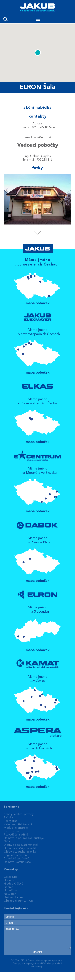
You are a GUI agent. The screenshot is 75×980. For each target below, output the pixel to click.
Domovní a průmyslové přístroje (24, 838)
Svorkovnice (11, 831)
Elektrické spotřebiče (17, 859)
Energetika (11, 821)
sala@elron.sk (43, 138)
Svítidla (8, 818)
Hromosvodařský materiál (20, 848)
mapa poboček (37, 287)
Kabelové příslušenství (18, 824)
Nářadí (8, 842)
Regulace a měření (16, 855)
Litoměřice (10, 891)
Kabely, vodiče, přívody (19, 814)
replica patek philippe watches (22, 974)
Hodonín (9, 880)
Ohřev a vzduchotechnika (20, 852)
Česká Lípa (11, 877)
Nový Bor (10, 894)
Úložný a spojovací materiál (21, 845)
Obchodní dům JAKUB (18, 901)
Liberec (8, 887)
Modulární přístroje (16, 828)
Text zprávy (37, 937)
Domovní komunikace (17, 862)
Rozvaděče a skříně (16, 835)
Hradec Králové (13, 884)
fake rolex (7, 978)
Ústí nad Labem (14, 897)
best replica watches (60, 974)
